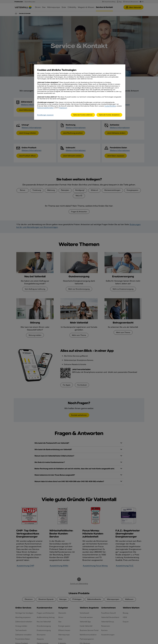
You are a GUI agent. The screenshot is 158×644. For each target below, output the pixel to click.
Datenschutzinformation (45, 108)
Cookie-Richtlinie (110, 106)
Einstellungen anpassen (45, 115)
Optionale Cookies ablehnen (83, 115)
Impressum (63, 108)
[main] (80, 92)
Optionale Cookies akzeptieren (109, 115)
